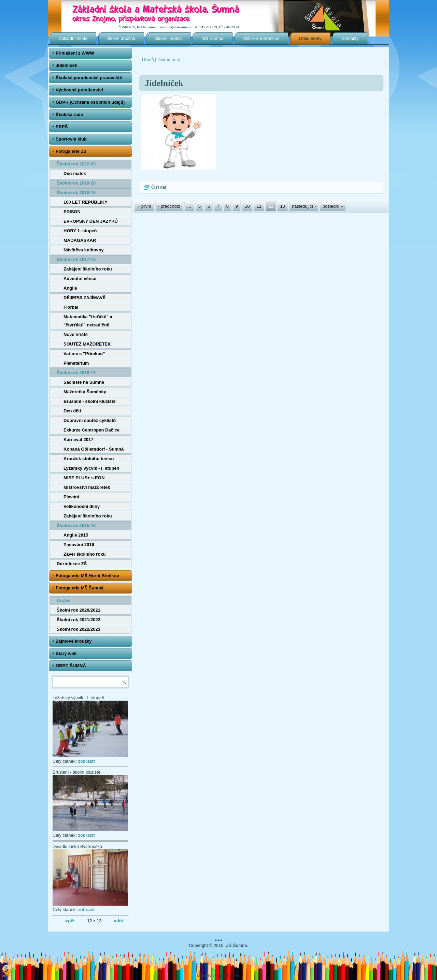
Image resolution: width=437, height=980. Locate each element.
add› (119, 920)
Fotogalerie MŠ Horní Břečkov (87, 576)
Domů (148, 60)
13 (282, 206)
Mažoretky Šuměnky (85, 392)
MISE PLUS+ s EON (84, 478)
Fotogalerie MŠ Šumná (80, 588)
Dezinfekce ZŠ (72, 564)
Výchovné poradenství (79, 90)
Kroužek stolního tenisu (89, 459)
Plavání (71, 497)
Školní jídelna (168, 38)
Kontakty (350, 38)
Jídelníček (66, 65)
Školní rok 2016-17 (76, 373)
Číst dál (159, 187)
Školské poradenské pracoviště (89, 78)
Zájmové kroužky (74, 641)
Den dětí (72, 411)
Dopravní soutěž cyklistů (90, 420)
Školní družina (121, 38)
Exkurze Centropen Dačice (91, 430)
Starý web (66, 653)
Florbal (71, 307)
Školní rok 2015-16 (76, 525)
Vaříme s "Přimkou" (84, 354)
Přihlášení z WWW (75, 53)
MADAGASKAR (80, 240)
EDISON (72, 212)
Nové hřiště (76, 334)
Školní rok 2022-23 (76, 164)
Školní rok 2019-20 (76, 183)
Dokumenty (310, 38)
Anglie (70, 288)
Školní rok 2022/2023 (79, 629)
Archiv (64, 601)
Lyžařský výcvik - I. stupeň (91, 468)
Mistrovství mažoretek (87, 487)
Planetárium (76, 363)
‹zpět (69, 920)
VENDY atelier (228, 975)
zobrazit (86, 761)
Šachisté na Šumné (84, 382)
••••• (219, 940)
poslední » (333, 206)
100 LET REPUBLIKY (86, 202)
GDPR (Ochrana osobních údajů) (90, 102)
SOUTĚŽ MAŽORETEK (87, 344)
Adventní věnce (80, 279)
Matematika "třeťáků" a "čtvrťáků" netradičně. (88, 321)
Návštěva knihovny (84, 250)
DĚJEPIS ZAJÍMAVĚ (84, 298)
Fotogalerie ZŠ (71, 151)
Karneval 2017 (78, 440)
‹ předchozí (169, 206)
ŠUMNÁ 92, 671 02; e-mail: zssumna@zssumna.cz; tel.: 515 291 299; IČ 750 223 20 (179, 27)
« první (144, 206)
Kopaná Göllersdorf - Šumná (94, 449)
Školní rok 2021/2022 (79, 620)
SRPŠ (62, 127)
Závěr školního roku (85, 554)
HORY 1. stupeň (80, 231)
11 (259, 206)
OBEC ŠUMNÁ (71, 666)
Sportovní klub (71, 139)
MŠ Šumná (212, 38)
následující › (304, 206)
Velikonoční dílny (82, 506)
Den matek (75, 173)
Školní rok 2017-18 (76, 259)
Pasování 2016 (79, 545)
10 (247, 206)
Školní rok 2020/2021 (79, 610)
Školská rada (69, 114)
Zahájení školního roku (88, 269)
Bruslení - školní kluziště (89, 401)
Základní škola (73, 38)
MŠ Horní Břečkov (261, 38)
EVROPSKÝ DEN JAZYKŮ (91, 221)
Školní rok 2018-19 (76, 193)
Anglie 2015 (76, 535)
